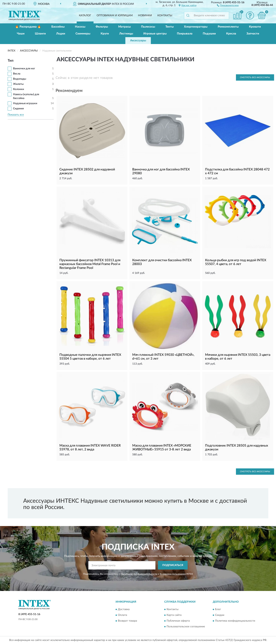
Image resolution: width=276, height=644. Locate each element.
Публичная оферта (178, 621)
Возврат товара (127, 621)
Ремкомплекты (228, 27)
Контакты (165, 16)
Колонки (18, 89)
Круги (105, 34)
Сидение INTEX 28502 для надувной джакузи (87, 171)
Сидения (18, 109)
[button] (228, 5)
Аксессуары (138, 41)
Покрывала (185, 34)
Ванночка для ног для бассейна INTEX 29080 (161, 171)
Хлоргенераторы (196, 27)
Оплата (122, 615)
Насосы (80, 27)
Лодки (61, 34)
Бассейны (58, 27)
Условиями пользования (173, 574)
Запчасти (253, 34)
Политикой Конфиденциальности (139, 574)
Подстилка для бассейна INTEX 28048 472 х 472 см (237, 171)
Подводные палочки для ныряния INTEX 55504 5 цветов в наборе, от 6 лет (90, 357)
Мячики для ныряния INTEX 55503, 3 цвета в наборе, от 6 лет (238, 357)
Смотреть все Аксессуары (255, 77)
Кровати (255, 27)
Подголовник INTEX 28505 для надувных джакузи (237, 447)
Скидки (220, 615)
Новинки (145, 16)
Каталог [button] (85, 16)
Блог (218, 609)
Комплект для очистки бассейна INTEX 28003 (162, 262)
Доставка (124, 609)
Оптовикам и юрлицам (115, 16)
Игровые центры (155, 34)
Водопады (20, 79)
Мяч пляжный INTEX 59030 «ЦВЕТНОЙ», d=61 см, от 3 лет (163, 357)
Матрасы (124, 27)
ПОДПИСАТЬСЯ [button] (173, 565)
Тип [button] (11, 61)
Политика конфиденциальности (235, 621)
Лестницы (126, 34)
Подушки (209, 34)
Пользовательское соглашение (186, 627)
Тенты (170, 27)
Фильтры (102, 27)
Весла (17, 74)
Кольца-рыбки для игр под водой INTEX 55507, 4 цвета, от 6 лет (236, 262)
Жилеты (18, 84)
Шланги (40, 34)
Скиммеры (83, 34)
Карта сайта (174, 615)
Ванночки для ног (24, 69)
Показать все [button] (16, 115)
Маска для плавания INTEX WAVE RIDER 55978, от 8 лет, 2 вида (90, 447)
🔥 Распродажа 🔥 (28, 27)
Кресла (231, 34)
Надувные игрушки (25, 103)
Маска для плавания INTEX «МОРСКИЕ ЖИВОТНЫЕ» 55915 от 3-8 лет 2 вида (162, 447)
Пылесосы (148, 27)
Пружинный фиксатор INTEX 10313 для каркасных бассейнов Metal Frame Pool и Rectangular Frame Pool (90, 264)
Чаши (21, 34)
